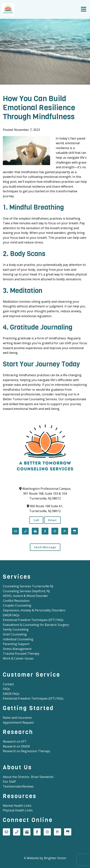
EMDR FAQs (11, 615)
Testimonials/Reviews (18, 786)
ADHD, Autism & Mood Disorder (25, 596)
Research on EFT (15, 741)
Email (52, 520)
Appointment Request (18, 722)
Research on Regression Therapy (26, 751)
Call (36, 520)
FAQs (6, 689)
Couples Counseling (17, 605)
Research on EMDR (16, 746)
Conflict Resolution (16, 601)
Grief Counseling (15, 634)
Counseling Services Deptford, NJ (26, 591)
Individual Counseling (18, 639)
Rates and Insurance (17, 718)
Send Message (45, 547)
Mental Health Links (17, 806)
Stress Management (17, 649)
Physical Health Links (18, 810)
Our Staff (9, 782)
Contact (8, 684)
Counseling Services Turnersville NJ (28, 586)
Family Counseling (16, 629)
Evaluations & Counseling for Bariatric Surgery (36, 625)
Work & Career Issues (18, 658)
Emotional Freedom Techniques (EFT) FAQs (33, 620)
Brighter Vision (55, 858)
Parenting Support (16, 644)
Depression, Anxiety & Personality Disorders (34, 610)
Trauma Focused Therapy (21, 653)
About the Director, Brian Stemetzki (28, 777)
